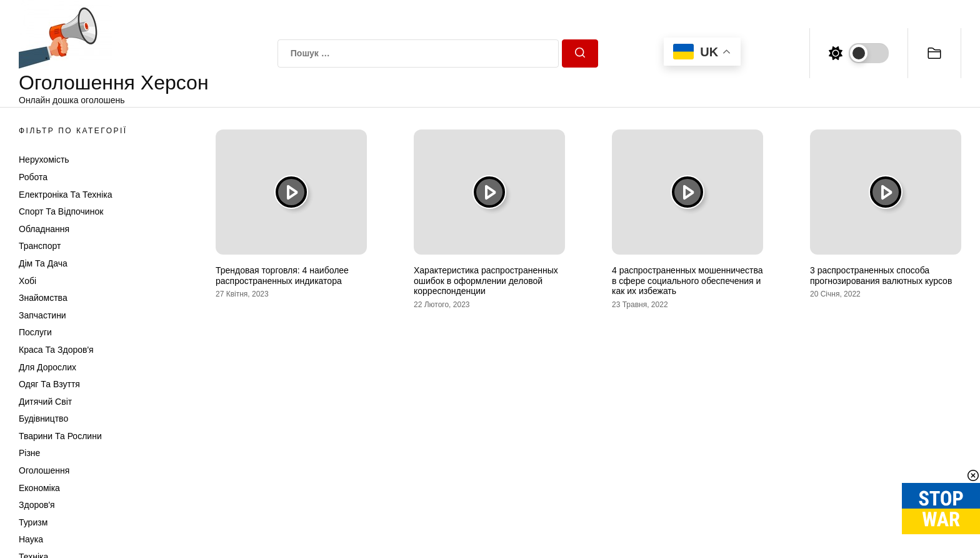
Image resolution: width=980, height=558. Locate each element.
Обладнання (44, 229)
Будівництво (43, 418)
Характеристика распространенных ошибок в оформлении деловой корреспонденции (486, 281)
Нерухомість (44, 160)
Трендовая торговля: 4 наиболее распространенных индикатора (282, 276)
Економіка (39, 488)
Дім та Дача (43, 263)
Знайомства (43, 298)
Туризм (33, 522)
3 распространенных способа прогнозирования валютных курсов (881, 276)
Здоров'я (37, 505)
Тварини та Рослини (60, 436)
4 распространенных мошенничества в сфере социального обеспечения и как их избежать (687, 281)
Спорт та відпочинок (61, 211)
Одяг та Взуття (49, 384)
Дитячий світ (45, 402)
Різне (29, 453)
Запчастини (42, 315)
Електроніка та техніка (65, 195)
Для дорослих (47, 367)
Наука (31, 539)
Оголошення (44, 470)
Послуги (35, 332)
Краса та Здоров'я (56, 350)
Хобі (27, 281)
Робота (33, 177)
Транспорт (40, 246)
